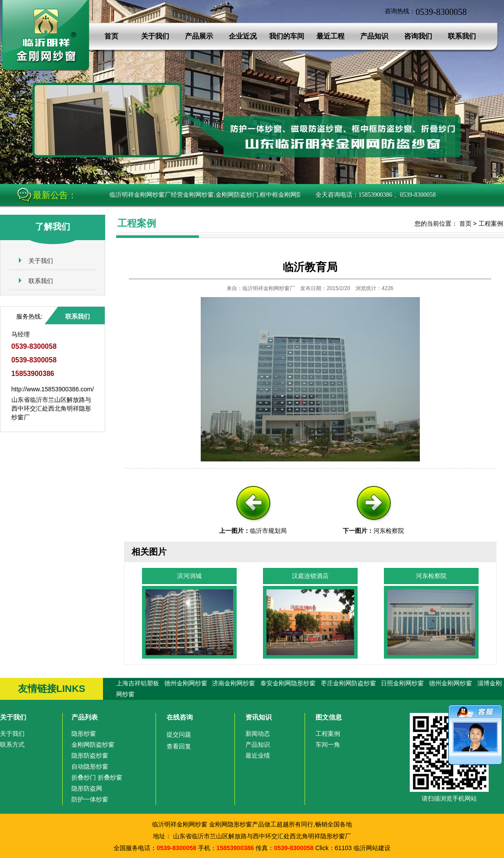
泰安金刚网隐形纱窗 (288, 683)
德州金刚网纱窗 (186, 683)
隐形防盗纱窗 (90, 755)
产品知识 (374, 36)
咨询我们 (418, 36)
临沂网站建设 (372, 848)
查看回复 (179, 746)
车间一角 (328, 745)
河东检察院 (389, 531)
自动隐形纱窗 (90, 766)
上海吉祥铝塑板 (138, 683)
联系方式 (12, 745)
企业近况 (243, 36)
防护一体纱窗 (90, 799)
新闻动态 (258, 734)
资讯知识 (259, 717)
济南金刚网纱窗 (234, 683)
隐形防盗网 (87, 788)
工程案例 (491, 223)
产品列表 (85, 717)
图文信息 (329, 717)
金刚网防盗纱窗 (93, 745)
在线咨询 (180, 717)
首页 (111, 36)
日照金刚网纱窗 (402, 683)
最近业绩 (258, 755)
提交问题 (179, 734)
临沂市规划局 (268, 531)
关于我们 (155, 36)
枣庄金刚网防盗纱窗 (348, 683)
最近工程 (330, 36)
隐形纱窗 (84, 734)
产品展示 (199, 36)
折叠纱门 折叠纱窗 (97, 777)
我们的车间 (287, 36)
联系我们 (462, 36)
